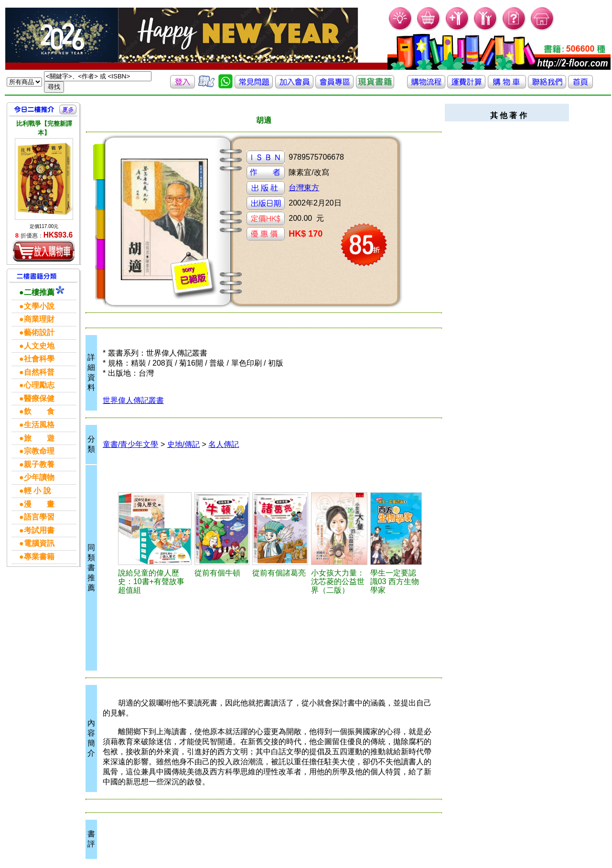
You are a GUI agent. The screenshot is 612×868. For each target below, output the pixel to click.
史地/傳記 (183, 444)
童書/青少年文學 (130, 444)
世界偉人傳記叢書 (133, 400)
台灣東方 (304, 188)
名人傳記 (224, 444)
